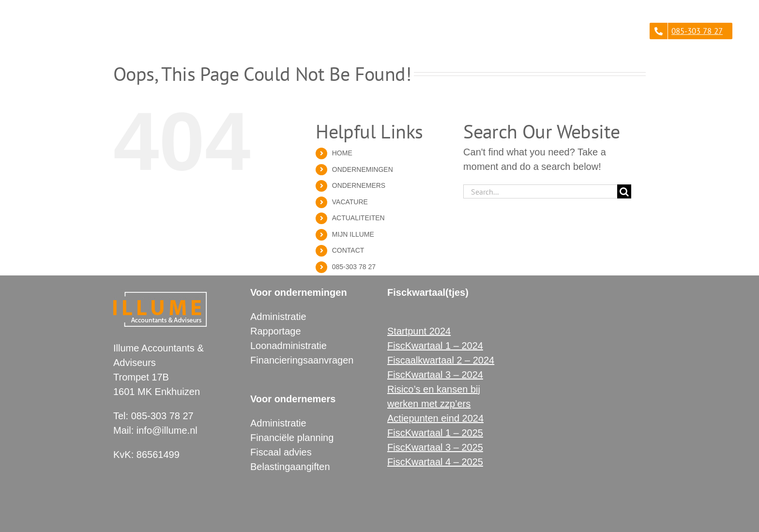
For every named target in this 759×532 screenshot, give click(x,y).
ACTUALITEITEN (358, 218)
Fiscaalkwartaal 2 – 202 (438, 360)
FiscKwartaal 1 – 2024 (435, 346)
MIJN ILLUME (353, 234)
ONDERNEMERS (359, 185)
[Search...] (540, 191)
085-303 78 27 (354, 267)
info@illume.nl (167, 430)
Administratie (278, 317)
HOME (342, 153)
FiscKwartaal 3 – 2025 (435, 447)
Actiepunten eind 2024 (435, 418)
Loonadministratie (288, 346)
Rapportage (276, 331)
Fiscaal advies (281, 452)
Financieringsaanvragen (302, 360)
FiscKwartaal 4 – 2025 (435, 462)
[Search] (624, 191)
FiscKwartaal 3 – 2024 (435, 375)
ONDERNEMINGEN (363, 169)
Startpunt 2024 (419, 331)
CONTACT (348, 250)
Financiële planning (292, 438)
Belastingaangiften (290, 467)
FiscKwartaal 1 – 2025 (435, 433)
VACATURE (350, 202)
